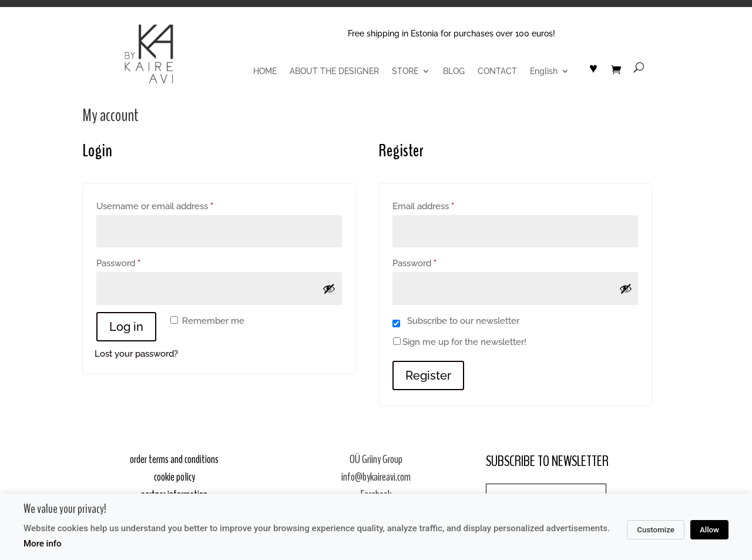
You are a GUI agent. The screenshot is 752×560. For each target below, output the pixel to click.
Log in (126, 327)
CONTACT (497, 71)
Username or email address (173, 204)
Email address (442, 204)
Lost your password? (136, 354)
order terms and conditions (174, 459)
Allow (709, 530)
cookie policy (174, 477)
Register (428, 375)
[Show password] (329, 289)
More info (43, 544)
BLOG (454, 71)
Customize (656, 530)
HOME (265, 71)
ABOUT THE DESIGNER (334, 71)
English (544, 71)
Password (137, 261)
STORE (405, 71)
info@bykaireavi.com (376, 477)
